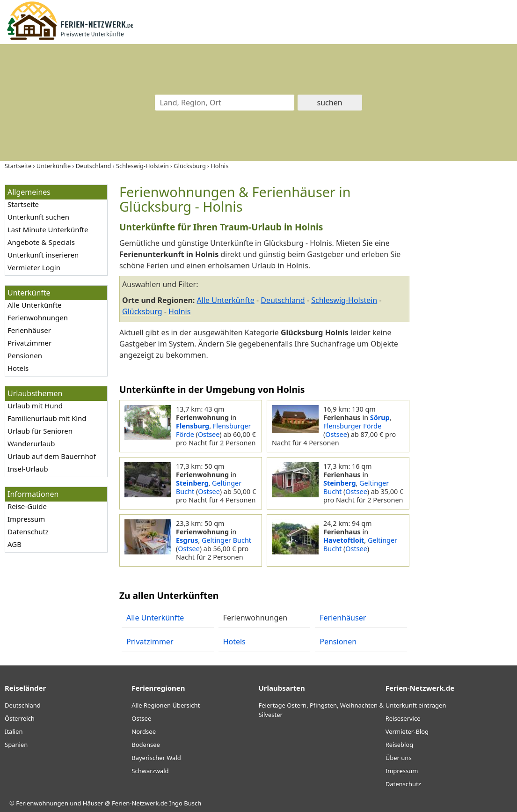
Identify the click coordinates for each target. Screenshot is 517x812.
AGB (15, 544)
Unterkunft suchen (38, 217)
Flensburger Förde (352, 426)
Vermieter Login (34, 267)
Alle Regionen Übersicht (166, 705)
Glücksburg (142, 311)
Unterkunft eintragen (416, 705)
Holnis (179, 311)
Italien (14, 731)
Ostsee (209, 434)
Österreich (20, 718)
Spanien (16, 745)
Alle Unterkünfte (35, 305)
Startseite (23, 204)
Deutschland (283, 300)
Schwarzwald (150, 771)
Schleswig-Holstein (344, 300)
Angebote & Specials (41, 242)
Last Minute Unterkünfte (48, 229)
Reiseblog (400, 745)
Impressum (26, 519)
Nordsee (144, 731)
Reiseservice (403, 718)
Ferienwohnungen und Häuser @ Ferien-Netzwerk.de (92, 803)
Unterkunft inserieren (43, 255)
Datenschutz (28, 531)
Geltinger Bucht (226, 540)
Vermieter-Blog (407, 731)
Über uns (399, 758)
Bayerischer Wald (156, 758)
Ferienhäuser (29, 330)
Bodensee (146, 745)
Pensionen (25, 355)
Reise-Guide (27, 506)
